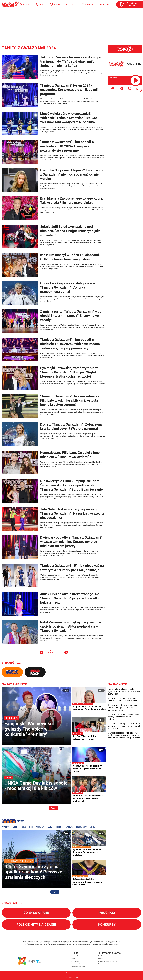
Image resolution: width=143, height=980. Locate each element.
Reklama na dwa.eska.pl (79, 964)
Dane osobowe (103, 964)
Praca (73, 959)
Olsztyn (60, 827)
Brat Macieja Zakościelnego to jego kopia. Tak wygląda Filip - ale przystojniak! (72, 201)
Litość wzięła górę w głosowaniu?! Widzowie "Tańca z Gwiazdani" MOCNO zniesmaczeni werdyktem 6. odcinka (69, 118)
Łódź (15, 827)
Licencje (101, 959)
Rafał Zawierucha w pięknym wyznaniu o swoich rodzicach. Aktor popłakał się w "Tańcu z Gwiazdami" (71, 626)
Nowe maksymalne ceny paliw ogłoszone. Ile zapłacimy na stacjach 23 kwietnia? (124, 691)
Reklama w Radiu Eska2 (79, 967)
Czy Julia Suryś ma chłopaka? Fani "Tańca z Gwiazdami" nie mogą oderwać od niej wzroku (72, 174)
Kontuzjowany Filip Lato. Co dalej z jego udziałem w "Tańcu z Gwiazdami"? (70, 455)
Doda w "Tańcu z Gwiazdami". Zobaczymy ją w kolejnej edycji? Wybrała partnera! (71, 427)
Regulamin (102, 956)
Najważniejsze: (15, 684)
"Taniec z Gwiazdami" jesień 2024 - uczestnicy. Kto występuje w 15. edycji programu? (69, 90)
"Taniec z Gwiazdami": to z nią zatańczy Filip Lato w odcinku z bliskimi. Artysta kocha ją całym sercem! (70, 400)
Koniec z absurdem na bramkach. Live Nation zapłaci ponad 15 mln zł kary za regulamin (123, 707)
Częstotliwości (76, 961)
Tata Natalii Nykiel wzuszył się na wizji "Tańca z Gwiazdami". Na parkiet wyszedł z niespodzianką (72, 513)
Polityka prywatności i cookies (107, 961)
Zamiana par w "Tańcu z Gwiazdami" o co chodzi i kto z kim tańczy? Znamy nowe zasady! (71, 316)
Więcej (54, 808)
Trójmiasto (41, 827)
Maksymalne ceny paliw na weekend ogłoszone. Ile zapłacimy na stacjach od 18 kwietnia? (124, 726)
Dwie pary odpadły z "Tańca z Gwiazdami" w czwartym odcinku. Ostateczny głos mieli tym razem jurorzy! (71, 542)
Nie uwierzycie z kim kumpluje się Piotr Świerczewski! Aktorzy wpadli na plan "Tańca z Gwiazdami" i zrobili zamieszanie (71, 485)
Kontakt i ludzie (76, 956)
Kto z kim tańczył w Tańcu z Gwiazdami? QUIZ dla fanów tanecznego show (70, 257)
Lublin (51, 827)
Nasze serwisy (71, 973)
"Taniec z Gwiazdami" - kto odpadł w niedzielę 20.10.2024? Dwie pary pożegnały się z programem (67, 146)
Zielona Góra (81, 827)
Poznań (23, 827)
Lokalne (14, 822)
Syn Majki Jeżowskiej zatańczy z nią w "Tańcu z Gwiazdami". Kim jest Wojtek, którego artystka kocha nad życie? (69, 372)
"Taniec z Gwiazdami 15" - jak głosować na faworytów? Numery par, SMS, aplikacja (72, 568)
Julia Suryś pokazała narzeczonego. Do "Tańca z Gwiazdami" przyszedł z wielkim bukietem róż (71, 598)
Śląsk (31, 827)
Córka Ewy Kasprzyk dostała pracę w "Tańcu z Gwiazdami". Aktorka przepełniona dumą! (68, 287)
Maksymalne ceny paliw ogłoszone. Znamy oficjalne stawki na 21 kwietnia (124, 717)
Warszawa (6, 827)
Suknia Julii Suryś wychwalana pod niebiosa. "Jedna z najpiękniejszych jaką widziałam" (70, 231)
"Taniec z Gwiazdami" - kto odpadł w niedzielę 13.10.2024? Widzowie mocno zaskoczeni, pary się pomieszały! (70, 344)
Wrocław (69, 827)
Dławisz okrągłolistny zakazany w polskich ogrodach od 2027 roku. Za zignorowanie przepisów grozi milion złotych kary (124, 735)
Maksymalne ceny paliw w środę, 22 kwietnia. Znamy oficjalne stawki (124, 699)
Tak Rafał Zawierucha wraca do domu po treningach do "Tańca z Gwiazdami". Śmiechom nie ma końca (71, 61)
